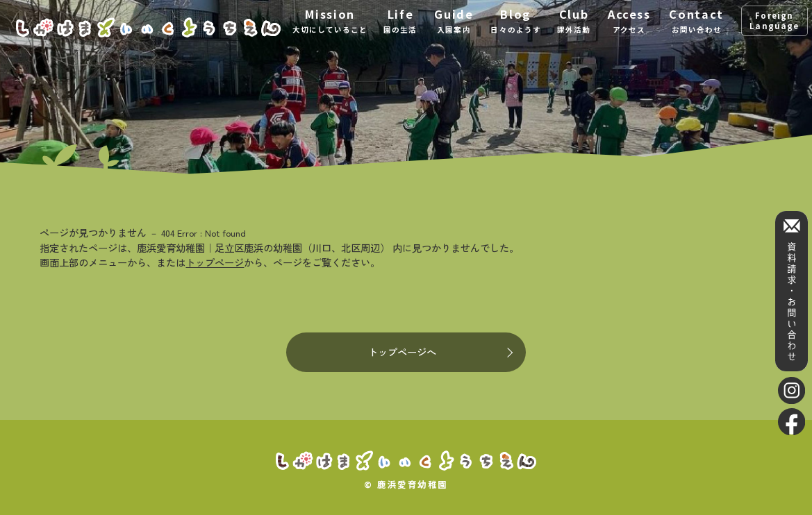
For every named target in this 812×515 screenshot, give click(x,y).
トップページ (215, 262)
